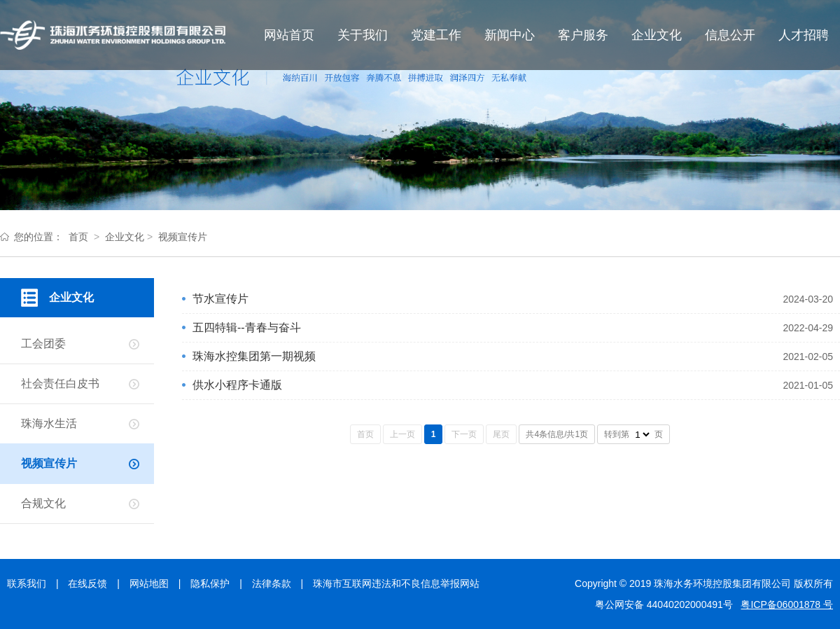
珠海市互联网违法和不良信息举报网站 (396, 583)
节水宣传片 (220, 299)
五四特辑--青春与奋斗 (247, 327)
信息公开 (730, 35)
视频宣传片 (183, 237)
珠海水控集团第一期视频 (254, 356)
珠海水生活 (49, 423)
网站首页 (289, 35)
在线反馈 (87, 583)
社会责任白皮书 (60, 383)
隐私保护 (210, 583)
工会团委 (43, 344)
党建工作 (436, 35)
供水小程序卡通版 (237, 385)
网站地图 (149, 583)
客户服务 (583, 35)
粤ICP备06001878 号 (787, 604)
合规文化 (43, 503)
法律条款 (272, 583)
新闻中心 (510, 35)
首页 (78, 237)
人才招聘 (804, 35)
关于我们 (363, 35)
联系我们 (27, 583)
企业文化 (657, 35)
